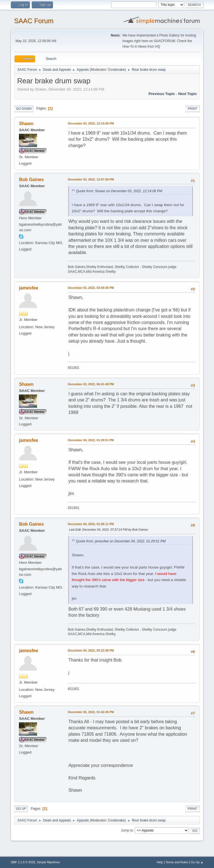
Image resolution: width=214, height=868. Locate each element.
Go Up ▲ (197, 862)
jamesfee (28, 288)
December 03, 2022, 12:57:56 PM (91, 179)
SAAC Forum (34, 21)
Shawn (26, 124)
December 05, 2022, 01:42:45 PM (91, 712)
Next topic (187, 94)
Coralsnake (116, 70)
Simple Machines (48, 862)
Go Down (24, 109)
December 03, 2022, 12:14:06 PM (91, 123)
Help (160, 862)
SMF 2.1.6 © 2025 (23, 862)
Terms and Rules (177, 862)
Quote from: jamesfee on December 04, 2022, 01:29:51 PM (121, 541)
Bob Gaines (31, 180)
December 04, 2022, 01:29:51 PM (91, 440)
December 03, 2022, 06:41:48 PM (91, 384)
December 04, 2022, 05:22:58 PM (91, 650)
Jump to (127, 830)
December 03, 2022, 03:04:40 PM (91, 288)
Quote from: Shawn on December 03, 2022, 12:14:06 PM (119, 191)
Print (193, 109)
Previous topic (162, 94)
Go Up (21, 809)
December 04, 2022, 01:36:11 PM (91, 524)
